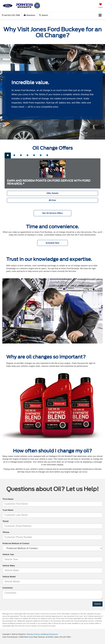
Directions (29, 15)
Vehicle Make (9, 566)
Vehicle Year (8, 554)
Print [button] (52, 200)
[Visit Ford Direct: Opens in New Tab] (72, 637)
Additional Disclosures (50, 634)
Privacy (37, 634)
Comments (8, 588)
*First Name (8, 499)
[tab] (8, 156)
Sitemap (30, 634)
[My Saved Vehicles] (100, 6)
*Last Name (8, 510)
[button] (11, 15)
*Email (6, 521)
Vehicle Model (9, 577)
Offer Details (52, 193)
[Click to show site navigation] (100, 15)
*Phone (6, 532)
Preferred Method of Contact (16, 543)
